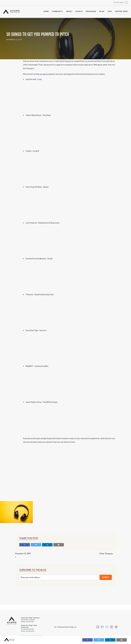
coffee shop (121, 11)
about (69, 11)
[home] (11, 12)
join (110, 11)
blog (102, 11)
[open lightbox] (16, 512)
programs (91, 11)
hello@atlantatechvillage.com (67, 627)
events (79, 11)
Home (46, 11)
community (57, 11)
